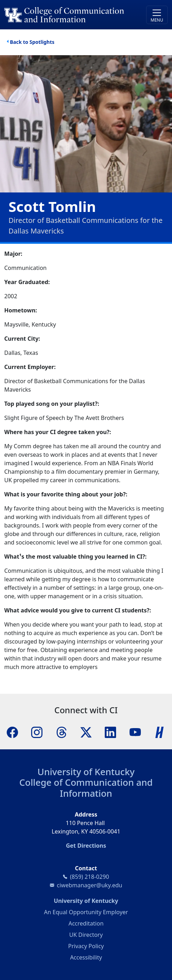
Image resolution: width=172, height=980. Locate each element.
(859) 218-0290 (90, 877)
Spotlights (42, 42)
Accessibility (86, 957)
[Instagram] (37, 732)
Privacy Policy (86, 946)
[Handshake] (160, 732)
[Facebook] (12, 732)
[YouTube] (135, 732)
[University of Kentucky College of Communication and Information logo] (66, 15)
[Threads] (62, 732)
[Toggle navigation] (157, 15)
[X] (86, 732)
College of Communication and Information (86, 788)
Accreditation (86, 923)
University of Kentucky (86, 772)
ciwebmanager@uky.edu (90, 885)
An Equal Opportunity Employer (86, 912)
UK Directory (86, 935)
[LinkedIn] (110, 732)
